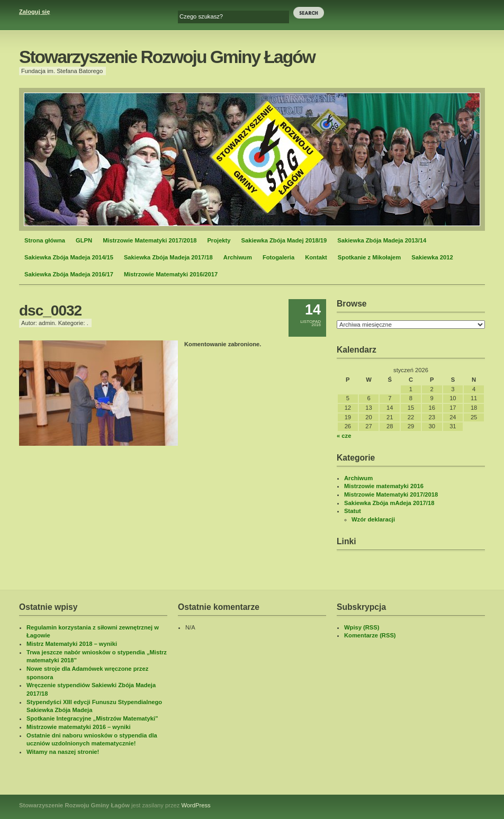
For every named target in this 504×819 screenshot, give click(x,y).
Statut (353, 511)
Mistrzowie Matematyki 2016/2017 (171, 274)
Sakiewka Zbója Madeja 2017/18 (168, 257)
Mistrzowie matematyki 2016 (384, 486)
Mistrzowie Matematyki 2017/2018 (150, 240)
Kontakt (316, 257)
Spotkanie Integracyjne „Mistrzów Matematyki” (92, 718)
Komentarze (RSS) (370, 635)
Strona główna (45, 240)
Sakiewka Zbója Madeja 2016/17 (69, 274)
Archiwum (238, 257)
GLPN (84, 240)
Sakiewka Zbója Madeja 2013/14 (382, 240)
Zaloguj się (34, 12)
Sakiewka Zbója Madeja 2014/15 (69, 257)
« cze (344, 436)
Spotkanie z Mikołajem (369, 257)
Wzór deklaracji (373, 519)
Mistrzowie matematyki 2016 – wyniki (79, 727)
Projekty (219, 240)
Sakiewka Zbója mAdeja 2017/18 (389, 503)
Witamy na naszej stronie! (63, 752)
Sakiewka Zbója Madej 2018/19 (284, 240)
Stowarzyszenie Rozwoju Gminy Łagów (167, 57)
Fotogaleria (278, 257)
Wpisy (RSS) (362, 627)
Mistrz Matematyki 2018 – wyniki (72, 644)
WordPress (196, 805)
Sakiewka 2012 (432, 257)
